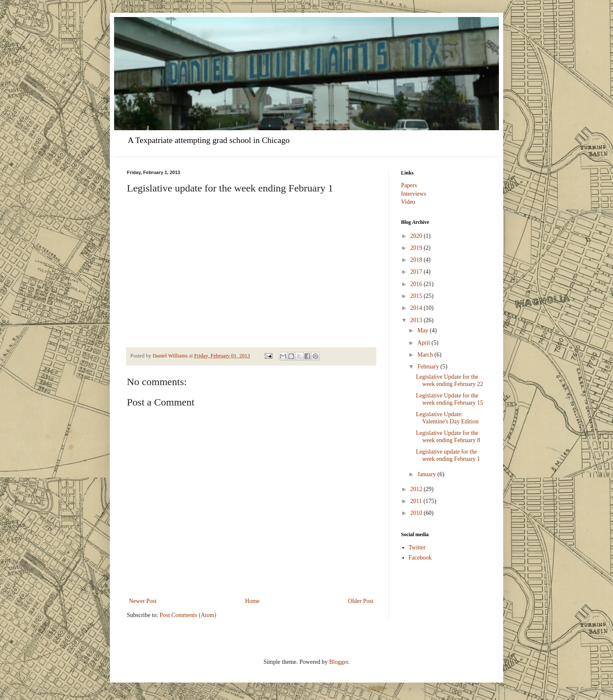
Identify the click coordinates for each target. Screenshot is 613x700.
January (427, 474)
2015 (417, 296)
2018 (417, 260)
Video (408, 202)
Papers (409, 185)
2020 (417, 236)
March (426, 355)
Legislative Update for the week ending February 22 (450, 380)
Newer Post (143, 601)
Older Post (361, 601)
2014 (417, 308)
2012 (417, 489)
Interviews (414, 194)
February (429, 367)
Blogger (338, 662)
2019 (417, 248)
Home (252, 601)
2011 (417, 501)
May (423, 330)
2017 (417, 272)
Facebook (420, 558)
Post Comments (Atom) (188, 615)
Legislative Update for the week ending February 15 (450, 399)
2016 (417, 284)
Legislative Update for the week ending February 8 (448, 437)
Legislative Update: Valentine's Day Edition (447, 418)
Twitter (417, 547)
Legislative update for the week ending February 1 (448, 455)
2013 (417, 320)
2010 (417, 513)
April (424, 343)
